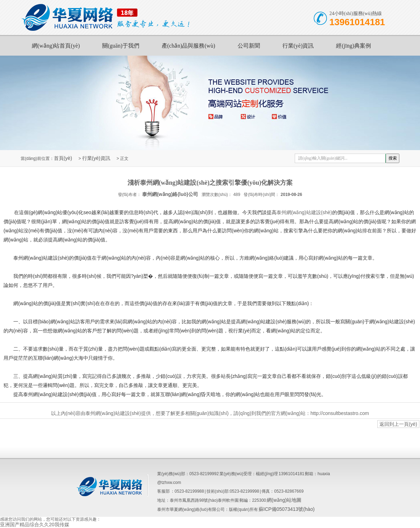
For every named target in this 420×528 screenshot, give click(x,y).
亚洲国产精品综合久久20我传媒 (35, 525)
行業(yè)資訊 (298, 46)
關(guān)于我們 (121, 46)
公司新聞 (249, 46)
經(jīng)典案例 (353, 46)
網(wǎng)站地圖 (284, 500)
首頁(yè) (63, 158)
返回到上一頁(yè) (398, 424)
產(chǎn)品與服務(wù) (188, 46)
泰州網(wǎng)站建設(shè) (304, 212)
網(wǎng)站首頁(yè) (56, 46)
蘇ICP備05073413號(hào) (287, 509)
